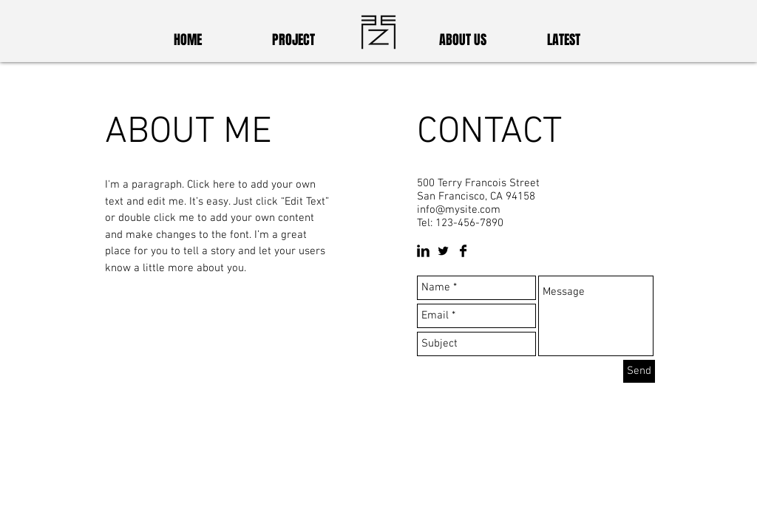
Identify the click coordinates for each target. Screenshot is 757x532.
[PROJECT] (293, 41)
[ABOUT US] (463, 41)
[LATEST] (563, 41)
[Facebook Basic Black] (463, 251)
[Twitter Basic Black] (443, 251)
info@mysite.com (459, 210)
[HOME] (188, 41)
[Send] (639, 371)
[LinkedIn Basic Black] (423, 251)
